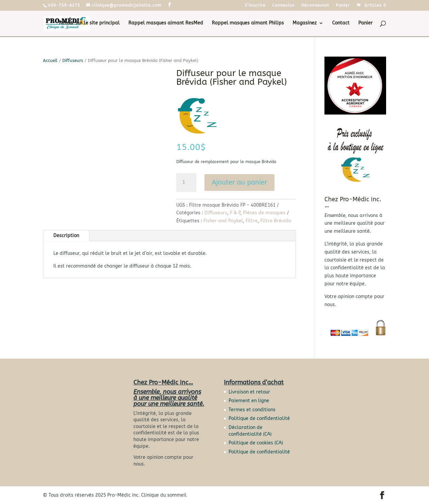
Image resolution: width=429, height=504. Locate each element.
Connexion (283, 6)
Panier (343, 6)
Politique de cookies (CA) (256, 443)
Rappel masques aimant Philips (248, 23)
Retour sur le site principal (89, 23)
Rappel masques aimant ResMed (166, 23)
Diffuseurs (73, 60)
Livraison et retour (249, 392)
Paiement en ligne (249, 401)
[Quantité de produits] (186, 183)
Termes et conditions (252, 410)
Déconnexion (315, 6)
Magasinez (305, 23)
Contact (341, 23)
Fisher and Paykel (223, 221)
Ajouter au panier (239, 182)
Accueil (50, 60)
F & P (235, 213)
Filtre (252, 221)
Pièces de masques (264, 213)
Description (66, 236)
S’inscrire (255, 6)
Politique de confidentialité (259, 418)
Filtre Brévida (276, 221)
